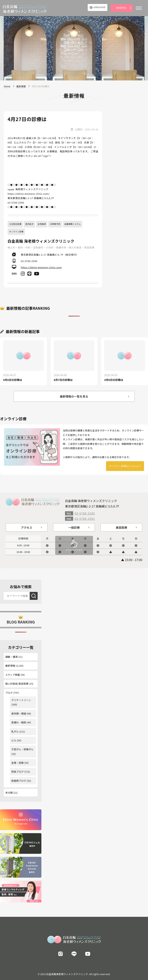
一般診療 (74, 527)
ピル (14, 740)
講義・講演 (11, 657)
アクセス (27, 527)
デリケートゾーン (21, 700)
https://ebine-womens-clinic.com (41, 267)
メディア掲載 (13, 675)
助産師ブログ (19, 781)
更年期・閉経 (19, 713)
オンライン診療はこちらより (125, 466)
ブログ (9, 693)
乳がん (15, 731)
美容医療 (121, 527)
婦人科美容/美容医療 (17, 684)
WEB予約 (121, 8)
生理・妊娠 (17, 763)
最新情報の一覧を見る (74, 396)
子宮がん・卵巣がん (22, 749)
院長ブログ (17, 772)
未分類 (9, 793)
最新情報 (10, 666)
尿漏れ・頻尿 (19, 722)
